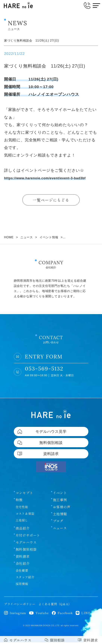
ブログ (58, 523)
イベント (60, 494)
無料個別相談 (26, 551)
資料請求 (23, 558)
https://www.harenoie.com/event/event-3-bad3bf (51, 178)
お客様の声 (62, 508)
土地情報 (60, 515)
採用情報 (22, 585)
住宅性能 (22, 508)
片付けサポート (28, 537)
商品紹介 (23, 530)
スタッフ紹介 (25, 579)
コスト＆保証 (25, 515)
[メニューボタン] (96, 6)
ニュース (60, 530)
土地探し (22, 522)
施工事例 (60, 501)
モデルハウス (26, 544)
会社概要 (22, 572)
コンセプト (24, 494)
